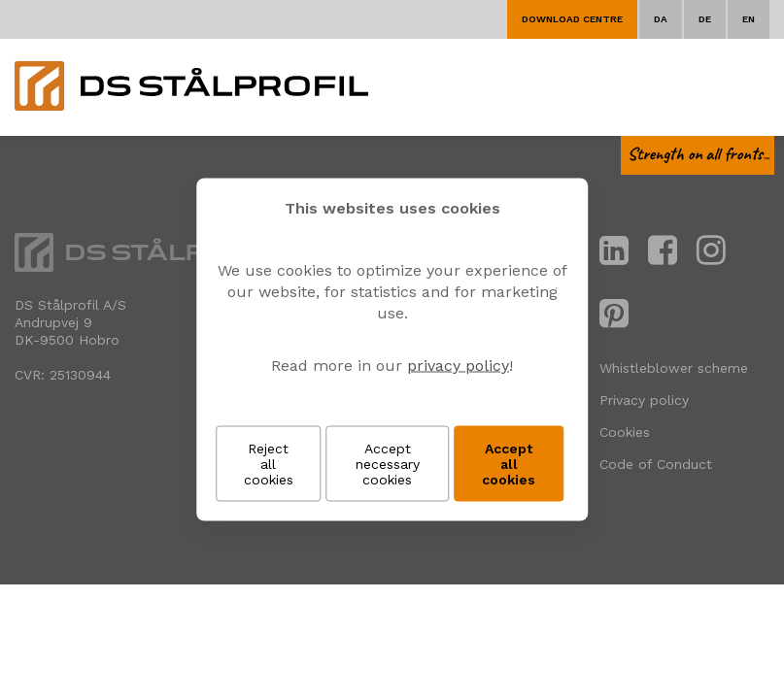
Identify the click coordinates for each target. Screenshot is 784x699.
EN (749, 19)
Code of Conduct (656, 464)
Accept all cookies (509, 464)
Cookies (625, 432)
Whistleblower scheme (674, 368)
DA (661, 19)
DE (705, 19)
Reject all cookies (269, 464)
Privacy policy (644, 400)
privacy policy (458, 366)
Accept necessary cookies (388, 464)
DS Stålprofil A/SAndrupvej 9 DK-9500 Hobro (70, 322)
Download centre (572, 19)
